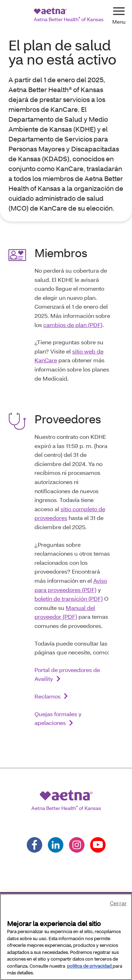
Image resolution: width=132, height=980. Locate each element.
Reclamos (48, 696)
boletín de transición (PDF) (69, 598)
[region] (66, 937)
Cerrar (118, 903)
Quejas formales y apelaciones (58, 718)
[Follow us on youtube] (98, 845)
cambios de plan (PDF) (73, 325)
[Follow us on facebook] (34, 845)
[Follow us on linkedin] (56, 845)
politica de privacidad (90, 966)
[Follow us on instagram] (77, 845)
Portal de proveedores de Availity (67, 674)
